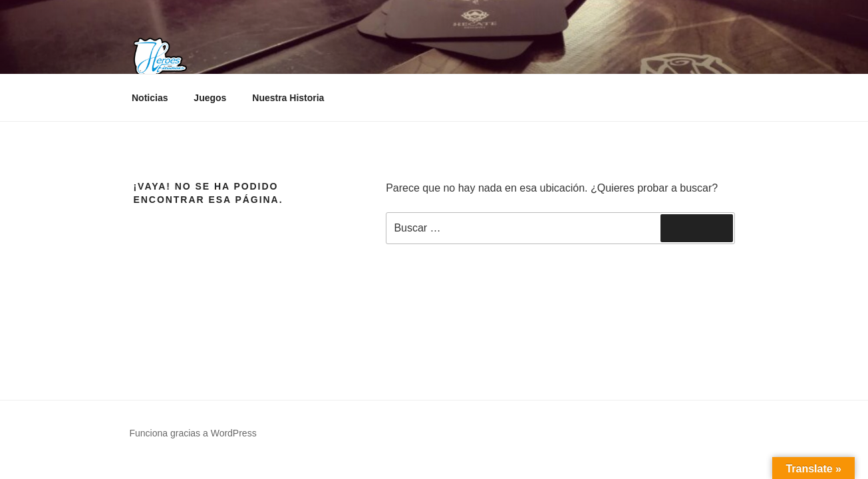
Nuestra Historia (288, 98)
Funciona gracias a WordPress (193, 433)
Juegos (210, 98)
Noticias (150, 98)
